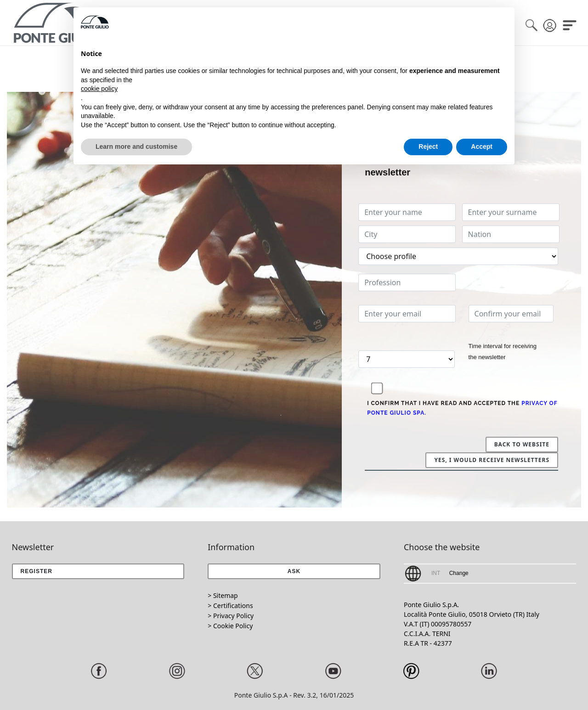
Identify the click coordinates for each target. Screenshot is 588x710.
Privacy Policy (233, 616)
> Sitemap (223, 595)
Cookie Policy (233, 626)
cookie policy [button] (99, 89)
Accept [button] (482, 147)
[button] (294, 571)
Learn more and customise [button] (136, 147)
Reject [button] (428, 147)
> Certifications (230, 606)
